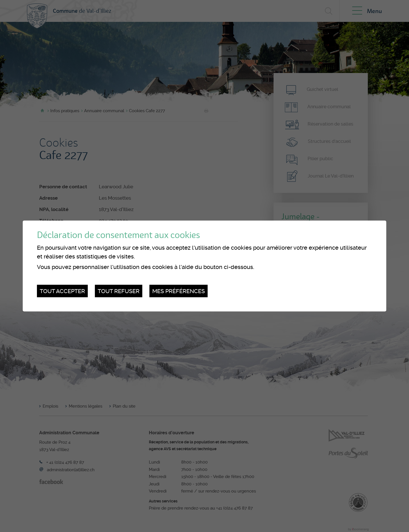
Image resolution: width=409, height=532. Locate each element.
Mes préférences (179, 291)
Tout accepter (62, 291)
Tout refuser (119, 291)
